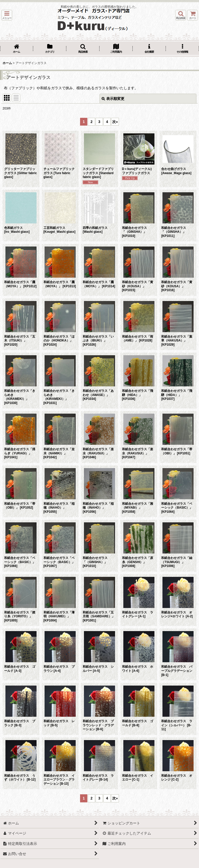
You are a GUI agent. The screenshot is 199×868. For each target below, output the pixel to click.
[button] (7, 15)
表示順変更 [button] (113, 99)
